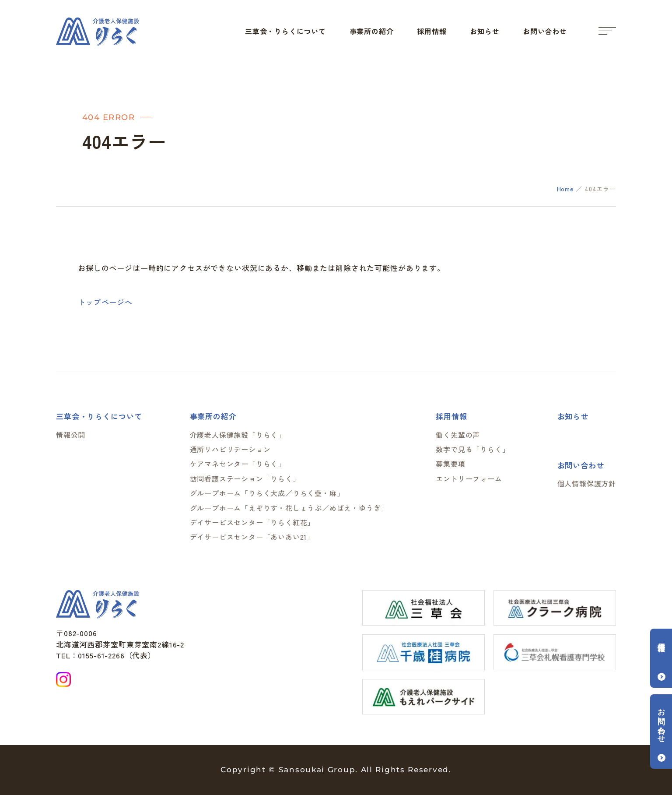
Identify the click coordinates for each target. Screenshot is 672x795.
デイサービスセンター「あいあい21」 (252, 537)
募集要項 (450, 464)
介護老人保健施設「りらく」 (238, 435)
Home (565, 189)
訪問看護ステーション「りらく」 (245, 478)
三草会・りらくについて (285, 31)
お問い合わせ (545, 31)
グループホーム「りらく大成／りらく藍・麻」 (267, 493)
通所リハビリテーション (230, 449)
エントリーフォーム (469, 478)
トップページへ (105, 302)
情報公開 (71, 435)
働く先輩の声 (458, 435)
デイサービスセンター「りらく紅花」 (252, 522)
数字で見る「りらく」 (472, 449)
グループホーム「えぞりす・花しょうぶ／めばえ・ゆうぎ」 (289, 508)
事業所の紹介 (372, 31)
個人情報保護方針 (587, 483)
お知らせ (485, 31)
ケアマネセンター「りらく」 (238, 464)
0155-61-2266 (101, 655)
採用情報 (432, 31)
